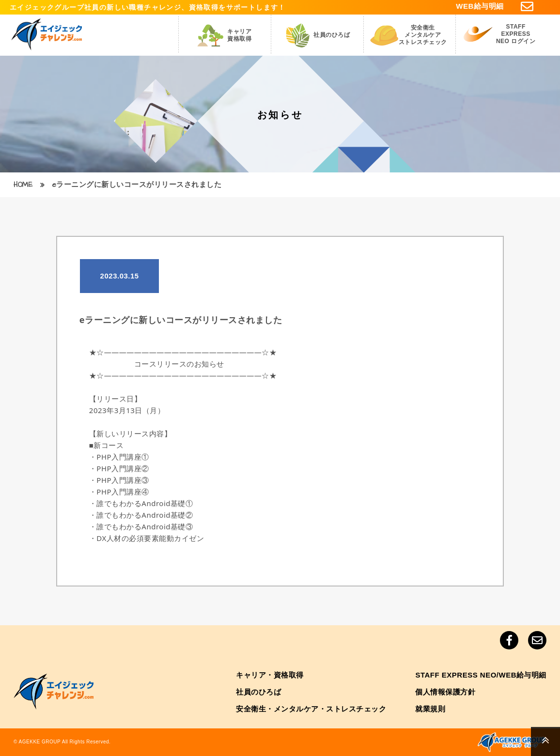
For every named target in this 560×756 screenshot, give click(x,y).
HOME (23, 185)
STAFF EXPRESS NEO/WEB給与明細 (481, 675)
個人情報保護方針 (445, 692)
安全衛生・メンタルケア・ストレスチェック (311, 709)
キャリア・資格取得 (270, 675)
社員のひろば (258, 692)
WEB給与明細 (480, 6)
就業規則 (430, 709)
